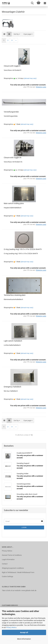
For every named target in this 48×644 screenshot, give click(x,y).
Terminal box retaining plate (15, 295)
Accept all (24, 632)
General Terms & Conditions (12, 555)
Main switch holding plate (14, 203)
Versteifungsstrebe (11, 112)
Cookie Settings (8, 576)
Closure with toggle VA (13, 158)
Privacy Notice (11, 627)
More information (24, 639)
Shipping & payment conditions (13, 568)
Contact (5, 564)
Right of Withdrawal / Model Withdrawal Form (18, 572)
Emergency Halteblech (13, 387)
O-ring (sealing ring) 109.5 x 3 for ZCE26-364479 (23, 249)
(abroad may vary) (30, 78)
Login (24, 527)
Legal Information (8, 559)
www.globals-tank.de (29, 590)
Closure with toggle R (12, 66)
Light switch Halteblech (13, 341)
